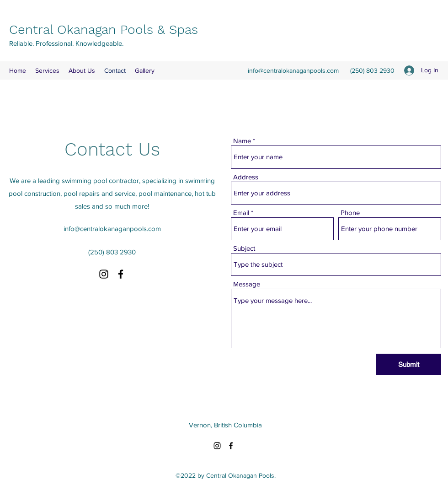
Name (242, 141)
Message (247, 284)
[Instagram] (104, 274)
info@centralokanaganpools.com (293, 70)
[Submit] (409, 364)
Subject (244, 248)
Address (246, 177)
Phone (350, 213)
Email (241, 213)
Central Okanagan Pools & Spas (104, 30)
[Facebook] (121, 274)
